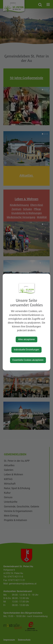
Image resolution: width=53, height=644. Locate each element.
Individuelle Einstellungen (26, 350)
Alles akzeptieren (26, 339)
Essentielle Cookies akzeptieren (28, 360)
